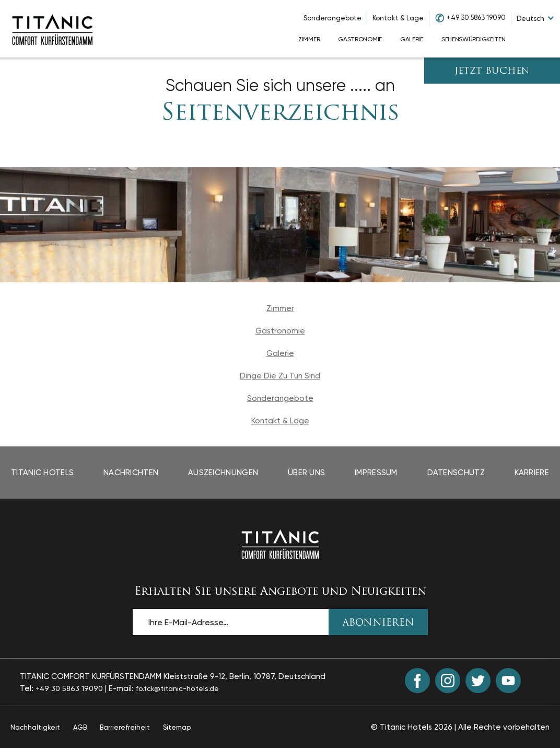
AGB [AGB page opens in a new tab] (80, 727)
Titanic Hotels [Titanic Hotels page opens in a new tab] (42, 473)
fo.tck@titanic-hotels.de (177, 688)
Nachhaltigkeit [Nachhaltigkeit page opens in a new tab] (35, 727)
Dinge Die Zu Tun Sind (280, 376)
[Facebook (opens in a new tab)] (417, 681)
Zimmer (280, 308)
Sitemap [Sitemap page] (177, 727)
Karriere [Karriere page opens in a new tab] (532, 473)
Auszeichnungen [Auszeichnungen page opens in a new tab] (223, 473)
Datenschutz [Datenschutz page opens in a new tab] (456, 473)
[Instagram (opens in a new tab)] (448, 681)
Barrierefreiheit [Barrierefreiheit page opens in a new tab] (125, 727)
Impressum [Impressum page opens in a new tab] (376, 473)
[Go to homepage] (52, 29)
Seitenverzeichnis (280, 114)
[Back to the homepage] (280, 544)
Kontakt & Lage (398, 18)
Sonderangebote (332, 18)
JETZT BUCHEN (492, 71)
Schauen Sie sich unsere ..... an (280, 85)
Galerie (280, 353)
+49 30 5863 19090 (476, 18)
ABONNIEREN (378, 623)
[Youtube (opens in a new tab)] (508, 681)
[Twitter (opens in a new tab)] (478, 681)
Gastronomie (280, 331)
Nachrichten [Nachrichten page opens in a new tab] (131, 473)
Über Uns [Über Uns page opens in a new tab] (306, 473)
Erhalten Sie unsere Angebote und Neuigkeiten (280, 592)
